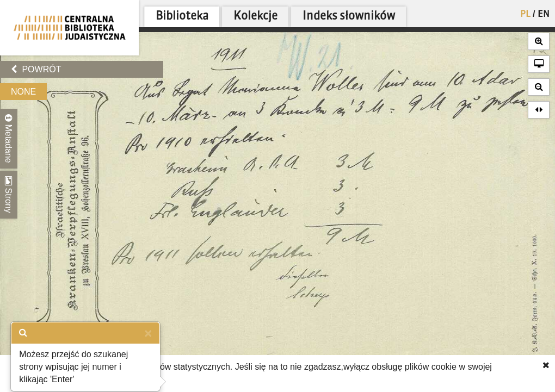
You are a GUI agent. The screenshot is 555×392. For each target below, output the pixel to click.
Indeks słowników (349, 17)
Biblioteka (182, 17)
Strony (9, 195)
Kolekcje (255, 17)
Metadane (9, 139)
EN (544, 15)
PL (525, 15)
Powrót (36, 69)
